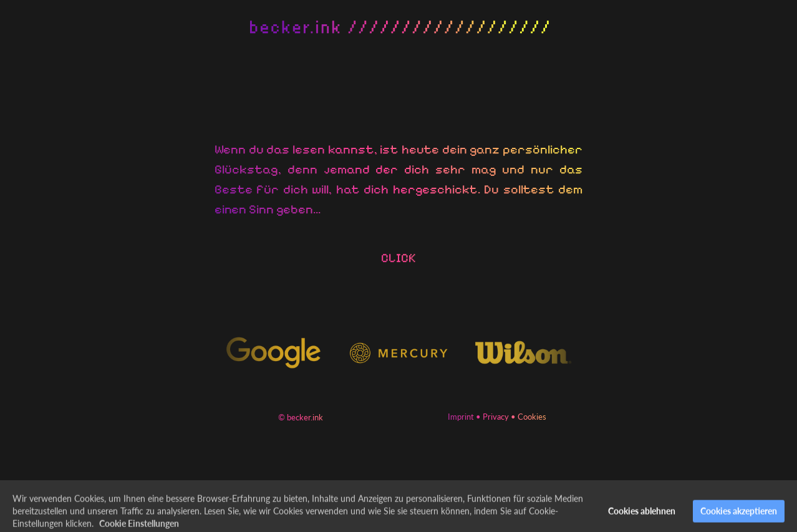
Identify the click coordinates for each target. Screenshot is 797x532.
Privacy (496, 417)
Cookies (532, 417)
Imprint (461, 417)
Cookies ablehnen (642, 516)
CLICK (398, 258)
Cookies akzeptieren (739, 516)
